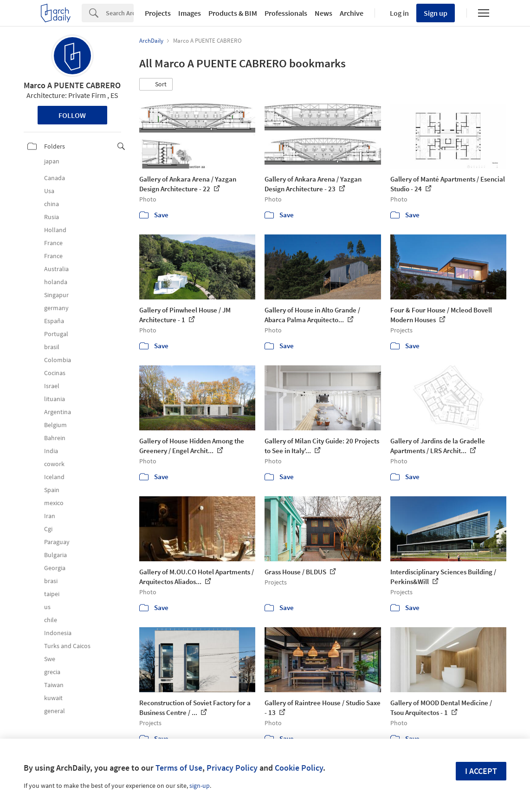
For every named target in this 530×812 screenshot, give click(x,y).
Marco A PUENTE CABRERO (72, 85)
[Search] (120, 13)
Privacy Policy (232, 768)
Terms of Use (179, 768)
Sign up (436, 13)
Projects (158, 13)
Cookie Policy (299, 768)
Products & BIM (233, 13)
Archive (352, 13)
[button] (156, 84)
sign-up (200, 786)
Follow (72, 115)
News (323, 13)
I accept (481, 771)
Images (190, 13)
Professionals (286, 13)
